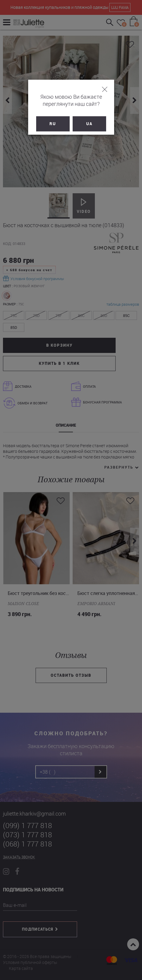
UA (89, 124)
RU (53, 124)
